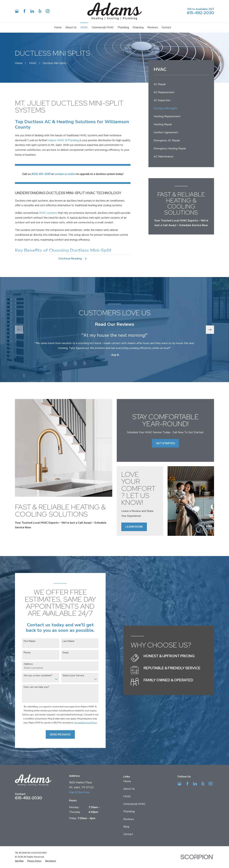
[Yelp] (40, 11)
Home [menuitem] (58, 27)
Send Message (55, 734)
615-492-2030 (200, 13)
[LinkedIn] (32, 11)
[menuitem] (181, 84)
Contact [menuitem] (166, 27)
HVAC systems (48, 213)
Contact (128, 834)
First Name (24, 641)
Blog (126, 827)
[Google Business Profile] (17, 11)
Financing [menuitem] (138, 27)
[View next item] (210, 330)
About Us (129, 789)
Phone (22, 653)
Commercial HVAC (134, 804)
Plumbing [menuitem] (123, 27)
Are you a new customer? (33, 676)
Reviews (129, 819)
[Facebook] (24, 11)
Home (127, 781)
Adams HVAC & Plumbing (64, 140)
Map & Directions (79, 792)
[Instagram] (48, 11)
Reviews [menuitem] (153, 27)
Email (60, 653)
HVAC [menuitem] (84, 27)
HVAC (127, 796)
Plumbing (129, 811)
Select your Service (68, 676)
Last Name (63, 641)
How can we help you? (31, 687)
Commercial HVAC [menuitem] (103, 27)
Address (23, 664)
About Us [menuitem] (71, 27)
